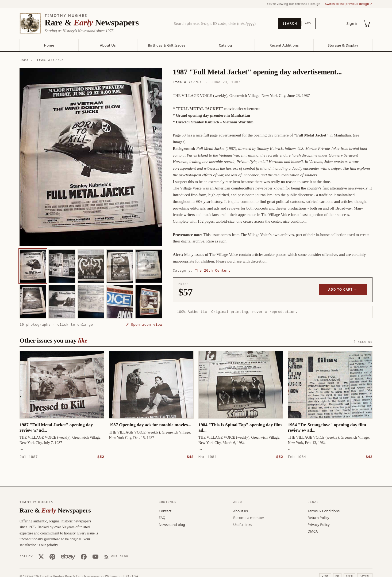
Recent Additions (284, 45)
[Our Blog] (116, 556)
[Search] (290, 24)
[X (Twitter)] (41, 556)
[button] (91, 157)
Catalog (225, 45)
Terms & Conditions (324, 511)
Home (49, 45)
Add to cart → (343, 289)
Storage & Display (343, 45)
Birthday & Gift (167, 45)
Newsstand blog (172, 524)
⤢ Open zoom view (144, 325)
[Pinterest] (52, 556)
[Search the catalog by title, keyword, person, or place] (224, 24)
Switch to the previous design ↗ (349, 4)
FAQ (162, 517)
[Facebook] (84, 556)
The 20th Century (213, 271)
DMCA (313, 531)
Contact (165, 511)
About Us (108, 45)
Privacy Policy (319, 524)
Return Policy (318, 517)
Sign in (353, 23)
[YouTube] (95, 556)
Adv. (308, 23)
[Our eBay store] (68, 556)
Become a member (249, 517)
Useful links (243, 524)
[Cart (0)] (367, 24)
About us (241, 511)
